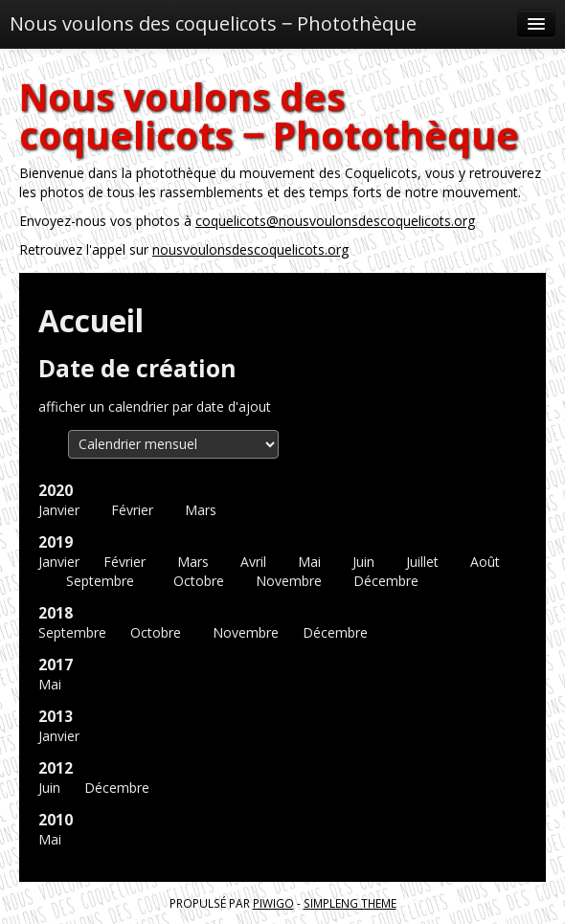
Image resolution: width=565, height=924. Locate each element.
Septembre (100, 581)
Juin (363, 562)
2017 (56, 665)
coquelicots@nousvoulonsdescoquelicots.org (335, 221)
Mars (201, 510)
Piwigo (273, 903)
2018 (56, 613)
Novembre (289, 581)
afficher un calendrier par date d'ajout (155, 406)
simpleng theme (350, 903)
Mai (309, 562)
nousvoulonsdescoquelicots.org (250, 249)
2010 (56, 820)
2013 (56, 717)
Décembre (386, 581)
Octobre (199, 581)
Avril (253, 562)
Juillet (422, 562)
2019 (56, 542)
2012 (56, 768)
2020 (56, 491)
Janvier (59, 510)
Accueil (91, 320)
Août (485, 562)
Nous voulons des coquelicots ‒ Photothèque (213, 23)
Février (132, 510)
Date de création (137, 368)
